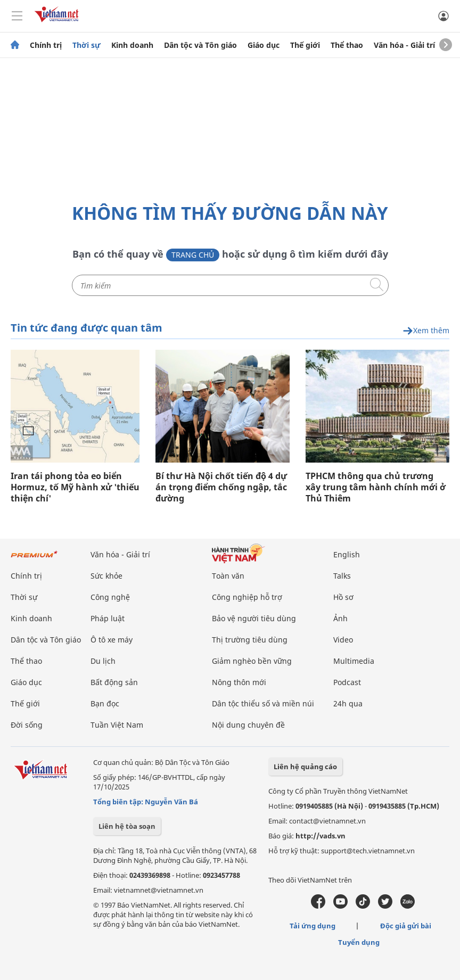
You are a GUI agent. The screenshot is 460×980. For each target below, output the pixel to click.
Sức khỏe (106, 576)
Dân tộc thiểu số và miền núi (263, 703)
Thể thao (347, 45)
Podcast (347, 682)
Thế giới (305, 45)
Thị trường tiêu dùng (250, 640)
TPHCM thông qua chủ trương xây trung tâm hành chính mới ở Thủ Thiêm (376, 487)
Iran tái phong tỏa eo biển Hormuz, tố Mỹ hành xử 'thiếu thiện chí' (75, 487)
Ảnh (340, 618)
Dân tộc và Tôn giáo (200, 45)
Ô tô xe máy (112, 640)
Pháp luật (108, 618)
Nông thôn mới (239, 682)
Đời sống (27, 725)
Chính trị (46, 45)
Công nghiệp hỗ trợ (247, 597)
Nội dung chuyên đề (248, 725)
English (347, 554)
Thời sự (87, 45)
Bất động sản (114, 682)
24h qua (348, 703)
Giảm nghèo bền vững (252, 661)
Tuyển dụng (359, 942)
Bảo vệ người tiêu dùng (254, 618)
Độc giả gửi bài (406, 926)
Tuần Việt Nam (117, 725)
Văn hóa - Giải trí (404, 45)
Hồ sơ (343, 597)
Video (343, 640)
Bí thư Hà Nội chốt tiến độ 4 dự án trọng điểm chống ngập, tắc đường (221, 487)
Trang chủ (193, 255)
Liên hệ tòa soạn (127, 826)
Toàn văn (228, 576)
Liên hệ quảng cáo (305, 767)
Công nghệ (110, 597)
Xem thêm (426, 331)
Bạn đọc (105, 703)
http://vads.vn (321, 836)
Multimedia (354, 661)
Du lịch (103, 661)
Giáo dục (264, 45)
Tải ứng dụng (313, 926)
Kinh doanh (132, 45)
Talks (342, 576)
